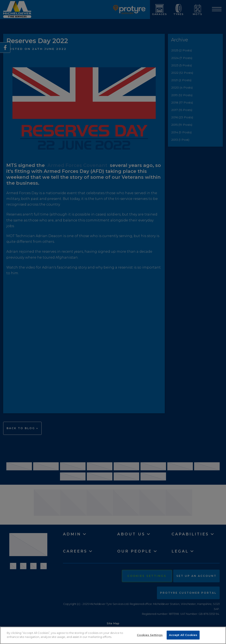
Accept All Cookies (183, 635)
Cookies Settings (150, 635)
